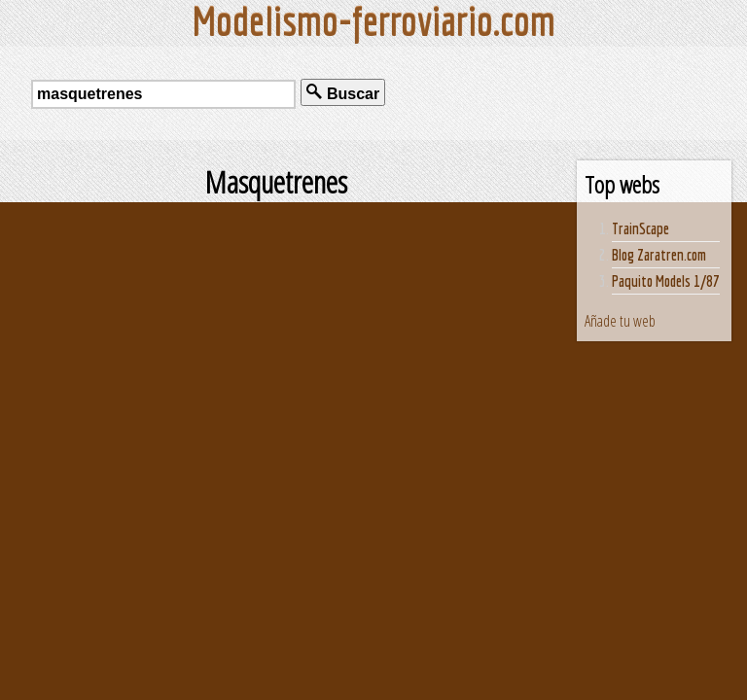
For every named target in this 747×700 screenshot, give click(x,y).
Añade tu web (620, 321)
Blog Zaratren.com (659, 255)
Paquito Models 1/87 (666, 281)
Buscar (343, 93)
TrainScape (640, 228)
